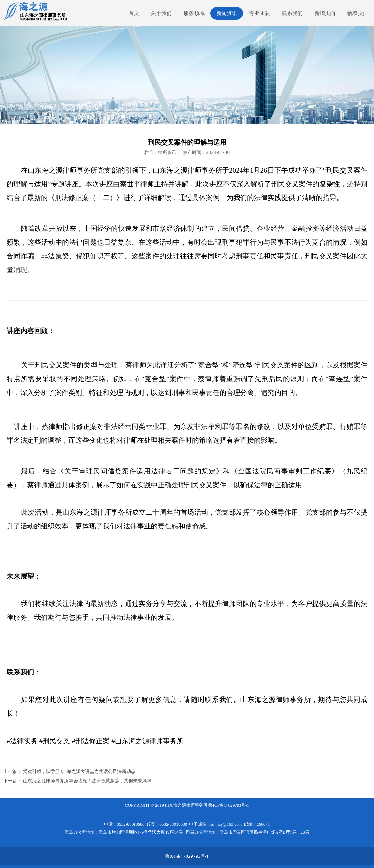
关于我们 (161, 13)
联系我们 (292, 13)
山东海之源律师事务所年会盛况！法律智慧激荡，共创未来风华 (87, 780)
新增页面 (325, 13)
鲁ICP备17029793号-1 (187, 856)
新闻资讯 (227, 13)
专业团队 (259, 13)
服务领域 (194, 13)
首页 (134, 13)
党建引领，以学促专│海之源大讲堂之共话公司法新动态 (79, 771)
